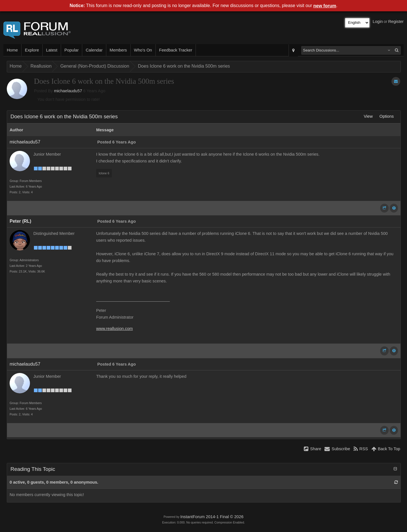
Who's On (143, 50)
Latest (52, 50)
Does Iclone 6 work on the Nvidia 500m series (184, 66)
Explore (32, 50)
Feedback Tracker (176, 50)
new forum (325, 6)
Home (12, 50)
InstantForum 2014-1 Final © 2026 (212, 517)
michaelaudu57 (68, 91)
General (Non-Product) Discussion (95, 66)
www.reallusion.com (114, 329)
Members (118, 50)
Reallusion (41, 66)
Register (396, 22)
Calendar (94, 50)
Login (378, 22)
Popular (72, 50)
